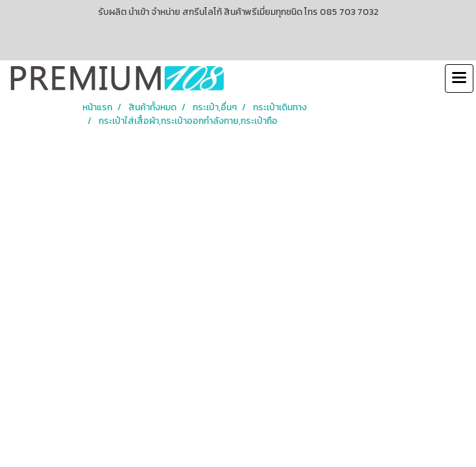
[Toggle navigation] (459, 78)
